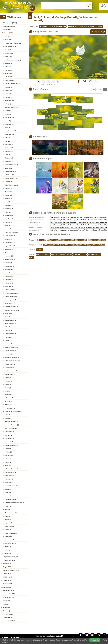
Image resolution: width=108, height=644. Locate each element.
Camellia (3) (8, 337)
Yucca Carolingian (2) (11, 428)
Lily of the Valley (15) (11, 185)
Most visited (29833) (9, 621)
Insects (52, 26)
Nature (71, 26)
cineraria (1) (8, 465)
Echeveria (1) (9, 482)
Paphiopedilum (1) (10, 523)
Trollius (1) (8, 547)
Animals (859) (7, 587)
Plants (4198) (8, 553)
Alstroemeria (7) (10, 236)
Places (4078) (7, 563)
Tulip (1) (7, 550)
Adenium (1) (8, 435)
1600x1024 (73, 245)
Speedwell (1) (9, 536)
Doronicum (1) (9, 476)
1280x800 (56, 245)
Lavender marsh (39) (11, 107)
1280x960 (74, 240)
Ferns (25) (8, 128)
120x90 (91, 255)
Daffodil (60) (8, 77)
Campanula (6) (9, 266)
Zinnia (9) (8, 226)
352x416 (39, 255)
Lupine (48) (8, 87)
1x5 (93, 89)
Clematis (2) (8, 381)
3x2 (97, 89)
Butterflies (62, 26)
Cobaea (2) (8, 384)
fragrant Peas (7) (10, 246)
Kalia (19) (8, 155)
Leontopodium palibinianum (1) (14, 503)
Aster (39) (8, 104)
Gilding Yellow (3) (10, 351)
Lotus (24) (8, 138)
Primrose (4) (8, 330)
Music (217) (7, 601)
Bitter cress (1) (9, 455)
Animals (43, 26)
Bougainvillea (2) (10, 374)
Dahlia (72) (8, 67)
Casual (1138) (7, 580)
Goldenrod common (94, 26)
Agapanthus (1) (9, 438)
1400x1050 (92, 240)
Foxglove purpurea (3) (12, 347)
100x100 (98, 255)
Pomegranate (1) (10, 526)
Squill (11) (8, 212)
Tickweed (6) (9, 269)
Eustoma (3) (8, 344)
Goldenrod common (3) (12, 357)
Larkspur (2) (8, 401)
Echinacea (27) (9, 124)
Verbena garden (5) (11, 300)
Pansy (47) (8, 94)
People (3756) (7, 567)
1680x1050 (82, 245)
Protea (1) (8, 530)
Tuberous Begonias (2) (12, 425)
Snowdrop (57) (9, 80)
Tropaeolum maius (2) (11, 422)
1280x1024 (83, 240)
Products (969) (7, 584)
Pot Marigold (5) (10, 290)
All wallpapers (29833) (10, 23)
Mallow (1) (8, 509)
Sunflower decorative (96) (13, 60)
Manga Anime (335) (9, 594)
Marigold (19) (9, 158)
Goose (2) (8, 388)
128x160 (76, 255)
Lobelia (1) (8, 506)
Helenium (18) (9, 161)
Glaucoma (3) (9, 354)
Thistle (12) (8, 199)
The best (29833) (8, 614)
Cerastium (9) (9, 219)
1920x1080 (91, 245)
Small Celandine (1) (11, 533)
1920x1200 (101, 245)
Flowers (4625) (8, 33)
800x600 (58, 240)
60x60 (32, 257)
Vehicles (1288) (8, 577)
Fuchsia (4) (8, 313)
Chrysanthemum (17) (11, 165)
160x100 (69, 255)
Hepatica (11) (9, 205)
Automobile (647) (8, 591)
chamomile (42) (9, 101)
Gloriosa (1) (8, 493)
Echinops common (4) (12, 307)
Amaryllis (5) (9, 276)
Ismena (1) (8, 496)
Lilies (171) (8, 50)
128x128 (84, 255)
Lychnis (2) (8, 405)
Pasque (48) (8, 90)
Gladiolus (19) (9, 148)
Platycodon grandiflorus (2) (13, 411)
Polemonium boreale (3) (12, 361)
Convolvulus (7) (10, 242)
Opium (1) (8, 520)
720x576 (50, 240)
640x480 (43, 240)
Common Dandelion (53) (12, 84)
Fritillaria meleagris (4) (12, 310)
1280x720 (47, 245)
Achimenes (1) (9, 432)
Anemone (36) (9, 111)
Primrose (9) (8, 222)
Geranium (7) (9, 249)
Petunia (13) (8, 195)
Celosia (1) (8, 462)
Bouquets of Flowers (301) (13, 43)
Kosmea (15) (8, 182)
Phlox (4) (7, 327)
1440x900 (64, 245)
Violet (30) (8, 121)
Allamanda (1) (9, 442)
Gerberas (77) (9, 63)
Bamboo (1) (8, 452)
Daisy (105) (8, 57)
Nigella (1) (8, 516)
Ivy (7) (7, 253)
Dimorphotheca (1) (10, 472)
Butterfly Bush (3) (10, 334)
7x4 (105, 89)
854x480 (40, 250)
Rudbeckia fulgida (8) (11, 232)
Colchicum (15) (9, 175)
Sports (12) (6, 611)
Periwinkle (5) (9, 286)
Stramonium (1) (9, 540)
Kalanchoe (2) (9, 398)
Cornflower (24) (9, 134)
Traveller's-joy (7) (10, 259)
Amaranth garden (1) (11, 445)
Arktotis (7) (8, 239)
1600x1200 (101, 240)
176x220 (62, 255)
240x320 (54, 255)
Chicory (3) (8, 340)
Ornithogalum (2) (10, 408)
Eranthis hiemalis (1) (11, 486)
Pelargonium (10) (10, 215)
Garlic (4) (7, 317)
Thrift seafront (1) (10, 543)
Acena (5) (8, 273)
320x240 (47, 255)
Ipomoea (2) (8, 395)
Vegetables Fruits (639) (11, 557)
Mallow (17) (8, 168)
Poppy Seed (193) (10, 46)
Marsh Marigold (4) (10, 324)
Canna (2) (8, 378)
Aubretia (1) (8, 449)
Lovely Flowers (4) (10, 320)
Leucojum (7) (9, 256)
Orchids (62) (8, 73)
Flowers (80, 26)
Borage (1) (8, 459)
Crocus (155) (9, 53)
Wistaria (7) (8, 263)
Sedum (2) (8, 418)
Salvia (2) (7, 415)
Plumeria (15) (9, 188)
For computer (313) (9, 597)
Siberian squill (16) (10, 171)
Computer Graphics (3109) (11, 570)
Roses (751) (8, 36)
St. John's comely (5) (11, 293)
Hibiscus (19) (9, 151)
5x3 (101, 89)
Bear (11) (7, 202)
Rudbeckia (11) (9, 209)
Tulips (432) (8, 40)
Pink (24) (7, 141)
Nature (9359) (7, 30)
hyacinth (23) (9, 144)
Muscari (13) (8, 192)
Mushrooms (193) (9, 560)
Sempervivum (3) (10, 364)
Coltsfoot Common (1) (12, 469)
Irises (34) (8, 114)
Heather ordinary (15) (11, 178)
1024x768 (66, 240)
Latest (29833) (7, 618)
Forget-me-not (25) (10, 131)
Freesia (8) (8, 229)
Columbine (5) (9, 283)
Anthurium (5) (9, 280)
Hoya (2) (7, 391)
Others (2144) (7, 574)
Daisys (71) (8, 70)
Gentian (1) (8, 489)
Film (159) (6, 604)
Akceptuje (95, 640)
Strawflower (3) (9, 367)
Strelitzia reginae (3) (11, 371)
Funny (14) (6, 607)
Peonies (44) (8, 97)
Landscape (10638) (9, 26)
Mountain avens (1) (11, 513)
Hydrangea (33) (9, 117)
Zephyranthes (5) (10, 303)
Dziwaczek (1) (9, 479)
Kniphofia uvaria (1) (11, 499)
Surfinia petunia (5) (11, 297)
